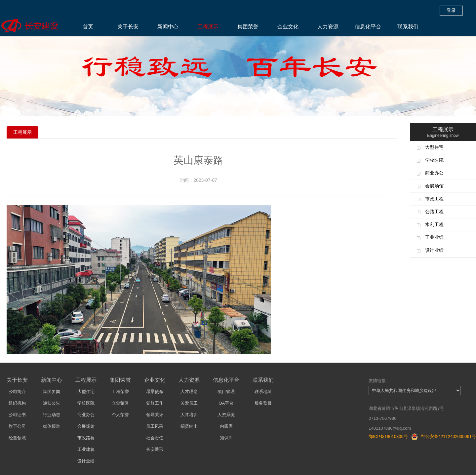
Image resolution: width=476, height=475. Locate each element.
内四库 (226, 426)
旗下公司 (17, 426)
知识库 (226, 438)
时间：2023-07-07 (198, 180)
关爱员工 (189, 403)
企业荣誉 (120, 403)
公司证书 (17, 415)
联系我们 (408, 27)
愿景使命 (155, 392)
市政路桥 (86, 438)
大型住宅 (434, 147)
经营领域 (17, 438)
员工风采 (155, 426)
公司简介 (17, 392)
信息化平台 (368, 27)
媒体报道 (52, 426)
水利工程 (434, 224)
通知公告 (52, 403)
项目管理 (226, 392)
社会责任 (155, 438)
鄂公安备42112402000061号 (449, 436)
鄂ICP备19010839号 (388, 436)
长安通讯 (155, 449)
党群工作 (155, 403)
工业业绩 (434, 237)
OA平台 (226, 403)
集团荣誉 (248, 27)
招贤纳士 (189, 426)
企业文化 (288, 27)
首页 (88, 27)
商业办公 (434, 173)
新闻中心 (168, 27)
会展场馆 (434, 186)
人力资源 (328, 27)
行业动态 (52, 415)
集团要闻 (52, 392)
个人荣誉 (120, 415)
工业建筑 (86, 449)
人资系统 (226, 415)
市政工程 (434, 199)
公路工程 (434, 212)
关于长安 (128, 27)
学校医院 (434, 160)
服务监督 (263, 403)
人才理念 (189, 392)
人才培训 (189, 415)
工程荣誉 (120, 392)
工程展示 (208, 27)
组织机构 (17, 403)
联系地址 (263, 392)
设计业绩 (434, 250)
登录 (451, 10)
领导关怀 (155, 415)
